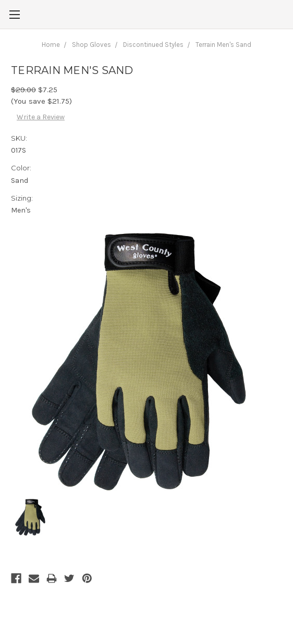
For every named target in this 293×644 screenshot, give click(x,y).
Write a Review (41, 117)
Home (51, 45)
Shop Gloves (91, 45)
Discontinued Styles (153, 45)
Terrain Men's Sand (223, 45)
